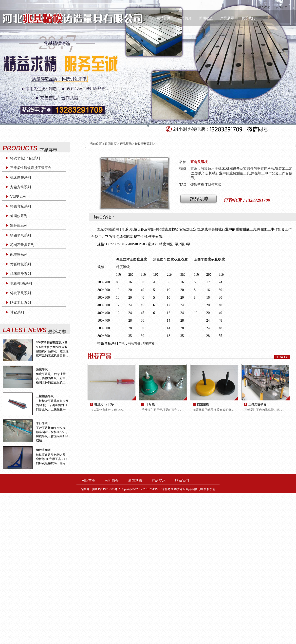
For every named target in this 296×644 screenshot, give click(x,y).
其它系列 (17, 312)
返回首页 (111, 144)
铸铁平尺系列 (20, 293)
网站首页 (164, 18)
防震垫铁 (203, 404)
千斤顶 (150, 404)
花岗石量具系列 (22, 245)
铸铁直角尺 (43, 450)
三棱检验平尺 (45, 396)
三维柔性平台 (257, 404)
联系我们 (248, 18)
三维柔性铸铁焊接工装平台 (31, 168)
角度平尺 (42, 369)
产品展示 (227, 18)
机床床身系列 (20, 274)
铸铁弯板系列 (20, 206)
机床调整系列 (20, 177)
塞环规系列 (19, 226)
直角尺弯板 (105, 229)
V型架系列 (18, 197)
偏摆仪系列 (19, 216)
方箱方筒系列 (20, 187)
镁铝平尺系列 (20, 235)
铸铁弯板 (197, 185)
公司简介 (185, 18)
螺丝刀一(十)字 (104, 404)
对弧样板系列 (20, 264)
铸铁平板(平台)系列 (25, 158)
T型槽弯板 (213, 185)
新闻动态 (206, 18)
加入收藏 (264, 7)
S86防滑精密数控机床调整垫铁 (52, 343)
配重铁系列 (19, 255)
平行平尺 (42, 423)
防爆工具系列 (20, 303)
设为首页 (282, 7)
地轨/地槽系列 (21, 283)
